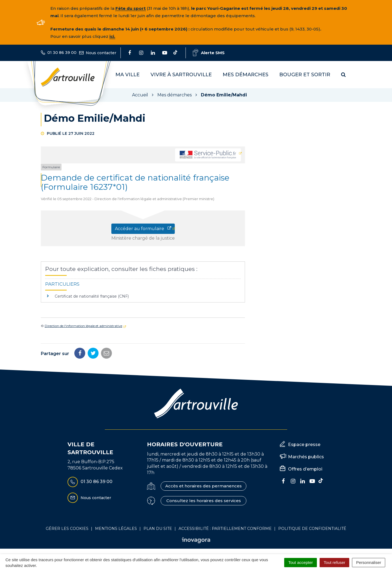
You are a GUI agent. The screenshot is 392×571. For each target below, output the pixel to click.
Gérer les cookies (67, 529)
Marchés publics (306, 457)
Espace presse (304, 445)
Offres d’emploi (305, 469)
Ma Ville (128, 75)
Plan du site (158, 529)
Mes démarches (246, 75)
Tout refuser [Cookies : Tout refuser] (334, 562)
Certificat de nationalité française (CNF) (92, 296)
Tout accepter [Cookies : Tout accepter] (301, 562)
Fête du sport (131, 8)
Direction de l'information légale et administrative (83, 326)
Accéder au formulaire (143, 229)
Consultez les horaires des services (204, 501)
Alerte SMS (209, 53)
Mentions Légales (116, 529)
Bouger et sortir (305, 75)
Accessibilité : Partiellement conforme (225, 529)
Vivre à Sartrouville (181, 75)
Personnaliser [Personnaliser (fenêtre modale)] (369, 562)
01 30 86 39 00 (90, 482)
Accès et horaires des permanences (203, 486)
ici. (112, 36)
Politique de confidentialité (312, 529)
